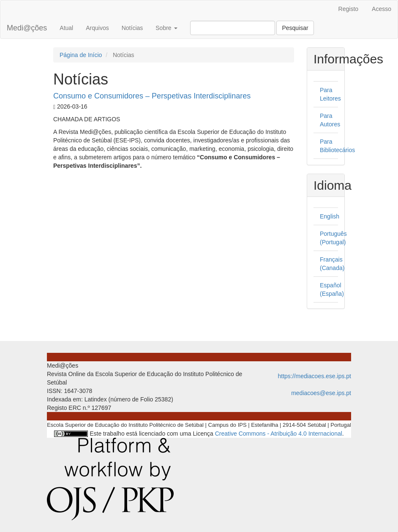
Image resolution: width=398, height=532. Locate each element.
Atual (66, 28)
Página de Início (81, 55)
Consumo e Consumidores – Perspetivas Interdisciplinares (152, 96)
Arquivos (97, 28)
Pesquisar (295, 28)
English (330, 216)
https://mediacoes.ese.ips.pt (314, 376)
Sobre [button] (166, 28)
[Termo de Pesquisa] (233, 28)
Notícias (132, 28)
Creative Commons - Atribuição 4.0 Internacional (279, 434)
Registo (348, 9)
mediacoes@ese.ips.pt (321, 393)
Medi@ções (27, 28)
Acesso (382, 9)
